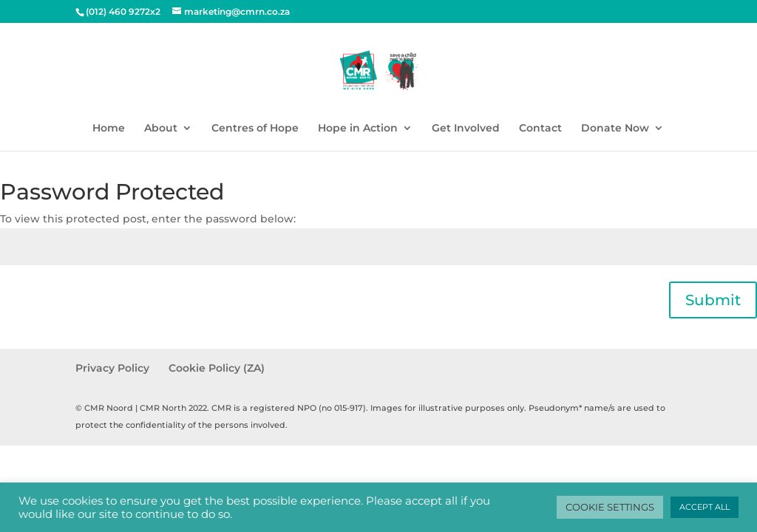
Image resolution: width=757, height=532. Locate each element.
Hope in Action (358, 129)
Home (109, 129)
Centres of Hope (255, 129)
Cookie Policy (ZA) (217, 368)
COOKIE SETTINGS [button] (610, 507)
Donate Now (615, 129)
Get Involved (466, 129)
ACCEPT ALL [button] (705, 507)
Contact (540, 129)
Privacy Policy (112, 368)
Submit (713, 300)
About (161, 129)
